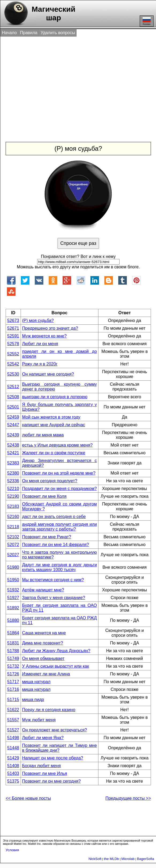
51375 (13, 781)
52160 (13, 517)
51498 (13, 738)
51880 (13, 620)
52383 (13, 463)
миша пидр (33, 700)
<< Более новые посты (28, 798)
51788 (13, 651)
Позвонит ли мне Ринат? (47, 537)
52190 (13, 496)
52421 (13, 453)
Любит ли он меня (40, 344)
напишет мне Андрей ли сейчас (54, 425)
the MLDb (111, 859)
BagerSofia (146, 859)
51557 (13, 720)
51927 (13, 598)
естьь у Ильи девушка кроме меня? (58, 445)
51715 (13, 700)
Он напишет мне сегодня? (48, 374)
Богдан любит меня (42, 766)
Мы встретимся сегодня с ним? (53, 580)
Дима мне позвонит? (43, 643)
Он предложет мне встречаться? (55, 730)
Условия (12, 850)
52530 (13, 374)
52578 (13, 344)
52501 (13, 407)
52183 (13, 506)
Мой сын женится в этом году (51, 417)
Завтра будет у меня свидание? (54, 598)
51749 (13, 658)
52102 (13, 537)
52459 (13, 417)
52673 (13, 320)
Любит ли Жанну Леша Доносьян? (56, 651)
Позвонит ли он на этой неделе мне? (59, 473)
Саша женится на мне (44, 633)
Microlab (128, 859)
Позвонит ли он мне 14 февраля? (56, 545)
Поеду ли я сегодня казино (49, 710)
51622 (13, 710)
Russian (147, 21)
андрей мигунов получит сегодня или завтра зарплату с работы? (60, 527)
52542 (13, 364)
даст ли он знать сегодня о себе (54, 517)
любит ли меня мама (43, 435)
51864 (13, 633)
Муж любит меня (39, 720)
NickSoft (95, 859)
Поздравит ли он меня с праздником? (60, 489)
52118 (13, 527)
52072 (13, 545)
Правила (29, 33)
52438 (13, 445)
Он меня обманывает (43, 658)
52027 (13, 555)
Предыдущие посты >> (128, 798)
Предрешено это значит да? (50, 328)
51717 (13, 682)
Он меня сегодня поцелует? (50, 481)
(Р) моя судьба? (38, 320)
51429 (13, 758)
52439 (13, 435)
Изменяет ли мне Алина (46, 674)
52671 (13, 328)
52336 (13, 481)
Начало (9, 33)
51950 (13, 580)
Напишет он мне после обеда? (53, 758)
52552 (13, 354)
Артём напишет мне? (43, 590)
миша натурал (36, 682)
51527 (13, 730)
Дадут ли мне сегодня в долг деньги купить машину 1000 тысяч (60, 567)
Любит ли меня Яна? (43, 738)
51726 (13, 674)
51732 (13, 666)
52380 (13, 473)
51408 (13, 766)
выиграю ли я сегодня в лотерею (55, 397)
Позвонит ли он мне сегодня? (52, 781)
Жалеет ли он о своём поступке (54, 453)
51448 (13, 748)
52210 (13, 489)
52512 (13, 387)
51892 (13, 608)
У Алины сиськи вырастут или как (56, 666)
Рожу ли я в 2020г (40, 364)
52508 (13, 397)
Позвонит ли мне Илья (45, 773)
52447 (13, 425)
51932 (13, 590)
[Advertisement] (79, 83)
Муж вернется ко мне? (45, 336)
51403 (13, 773)
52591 (13, 336)
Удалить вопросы (58, 33)
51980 (13, 567)
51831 (13, 643)
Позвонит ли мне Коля (44, 496)
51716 (13, 689)
